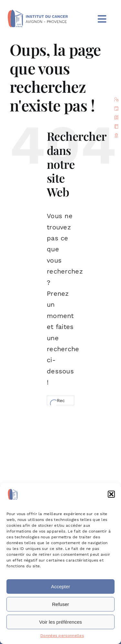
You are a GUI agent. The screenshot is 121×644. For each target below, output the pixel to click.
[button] (111, 494)
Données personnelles (62, 636)
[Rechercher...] (60, 400)
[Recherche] (52, 400)
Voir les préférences (60, 622)
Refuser (60, 604)
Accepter (60, 586)
